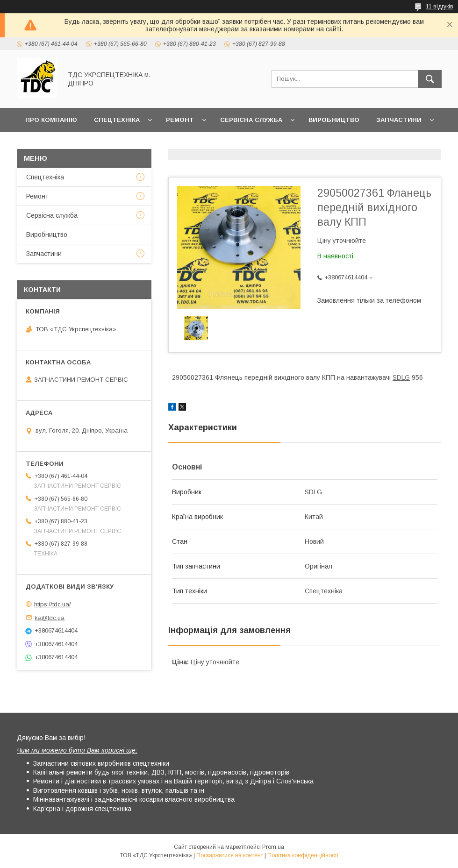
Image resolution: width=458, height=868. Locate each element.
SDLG (401, 377)
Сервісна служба (251, 120)
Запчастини (399, 120)
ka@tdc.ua (50, 617)
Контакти (88, 144)
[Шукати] (430, 79)
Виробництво (334, 120)
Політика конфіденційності (303, 855)
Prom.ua (273, 847)
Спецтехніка (117, 120)
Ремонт (180, 120)
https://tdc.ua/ (53, 604)
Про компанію (51, 120)
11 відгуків (440, 7)
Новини (39, 144)
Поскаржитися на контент (230, 855)
